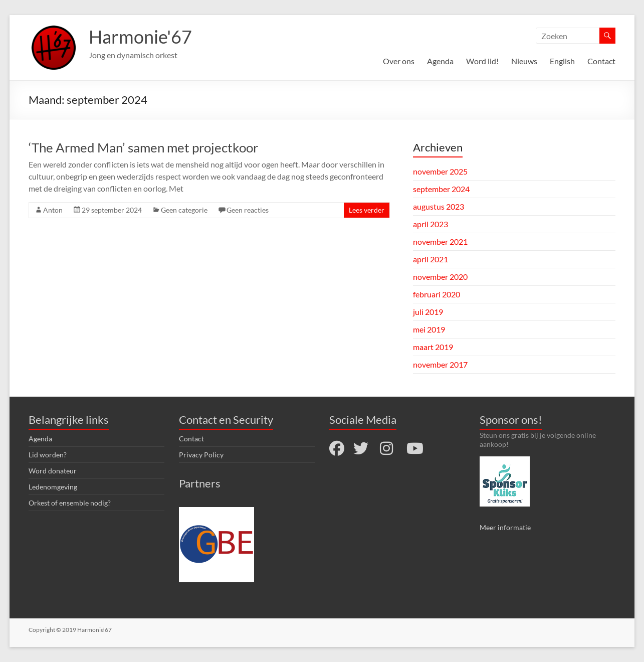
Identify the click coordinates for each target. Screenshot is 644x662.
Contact (601, 61)
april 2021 (431, 259)
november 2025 (440, 171)
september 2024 (441, 189)
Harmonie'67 (140, 37)
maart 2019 (433, 347)
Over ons (399, 61)
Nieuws (524, 61)
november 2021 (440, 241)
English (562, 61)
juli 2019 (428, 312)
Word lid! (482, 61)
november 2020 (440, 277)
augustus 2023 (439, 206)
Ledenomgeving (53, 487)
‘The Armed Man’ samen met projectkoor (143, 147)
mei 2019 (429, 329)
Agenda (440, 61)
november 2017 (440, 364)
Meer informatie (505, 527)
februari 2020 (437, 294)
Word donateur (53, 471)
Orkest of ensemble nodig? (70, 503)
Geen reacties (248, 210)
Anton (53, 210)
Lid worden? (48, 455)
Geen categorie (184, 210)
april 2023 (431, 224)
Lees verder (367, 210)
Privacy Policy (201, 455)
